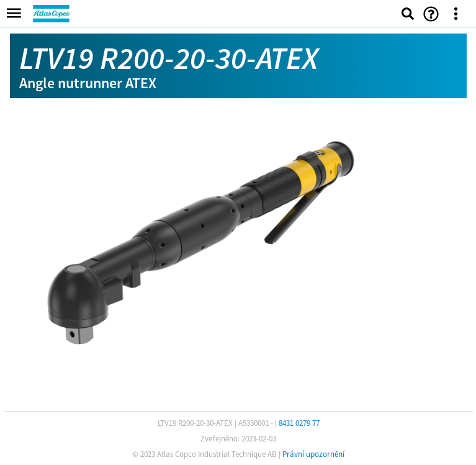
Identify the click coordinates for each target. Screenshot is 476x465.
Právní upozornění (313, 454)
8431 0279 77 (299, 423)
